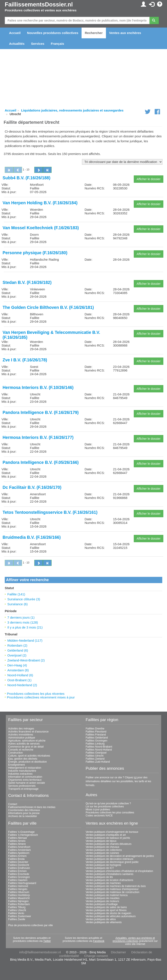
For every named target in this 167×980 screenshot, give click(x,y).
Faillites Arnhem (17, 856)
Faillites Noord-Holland (99, 750)
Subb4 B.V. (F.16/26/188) (26, 178)
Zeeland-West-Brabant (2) (26, 660)
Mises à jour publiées (98, 810)
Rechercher (94, 33)
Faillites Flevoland (96, 732)
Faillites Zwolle (17, 919)
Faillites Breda (16, 859)
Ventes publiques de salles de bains (106, 907)
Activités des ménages (21, 729)
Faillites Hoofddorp (19, 895)
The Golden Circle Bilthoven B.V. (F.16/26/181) (48, 307)
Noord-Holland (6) (20, 675)
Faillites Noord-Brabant (99, 747)
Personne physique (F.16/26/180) (35, 253)
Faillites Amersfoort (19, 847)
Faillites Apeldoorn (19, 853)
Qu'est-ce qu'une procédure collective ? (108, 804)
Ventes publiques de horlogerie (103, 865)
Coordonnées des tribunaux (24, 810)
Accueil (15, 33)
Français (57, 44)
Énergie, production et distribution (28, 762)
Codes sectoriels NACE (99, 816)
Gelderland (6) (18, 650)
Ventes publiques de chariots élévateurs (109, 844)
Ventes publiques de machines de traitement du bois (116, 886)
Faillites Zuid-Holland (98, 762)
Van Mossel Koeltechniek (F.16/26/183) (41, 228)
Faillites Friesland (96, 735)
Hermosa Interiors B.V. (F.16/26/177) (38, 437)
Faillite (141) (16, 594)
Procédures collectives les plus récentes (36, 694)
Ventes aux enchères (125, 33)
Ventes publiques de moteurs (102, 901)
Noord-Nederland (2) (22, 685)
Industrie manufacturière (22, 771)
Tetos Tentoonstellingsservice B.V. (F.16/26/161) (50, 512)
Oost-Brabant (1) (19, 680)
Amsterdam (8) (18, 670)
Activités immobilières (21, 735)
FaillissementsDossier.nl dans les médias (32, 807)
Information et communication (25, 777)
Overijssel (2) (17, 655)
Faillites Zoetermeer (20, 916)
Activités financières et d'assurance (28, 732)
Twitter (47, 941)
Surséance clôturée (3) (24, 599)
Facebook (99, 941)
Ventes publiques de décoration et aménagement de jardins (120, 856)
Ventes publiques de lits (99, 877)
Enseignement (17, 765)
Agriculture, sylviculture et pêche (27, 741)
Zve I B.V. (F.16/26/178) (25, 360)
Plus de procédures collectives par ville (31, 925)
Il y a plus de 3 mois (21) (25, 627)
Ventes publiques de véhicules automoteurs (111, 916)
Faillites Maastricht (19, 898)
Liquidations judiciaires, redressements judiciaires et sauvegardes (72, 110)
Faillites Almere (17, 844)
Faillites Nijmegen (18, 901)
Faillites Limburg (95, 744)
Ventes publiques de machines (103, 883)
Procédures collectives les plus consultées (110, 813)
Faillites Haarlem (18, 880)
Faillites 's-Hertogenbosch (23, 835)
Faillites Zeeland (95, 759)
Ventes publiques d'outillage (102, 904)
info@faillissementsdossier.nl (40, 952)
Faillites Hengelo (18, 889)
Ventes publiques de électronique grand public (112, 862)
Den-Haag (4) (17, 665)
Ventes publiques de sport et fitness (106, 910)
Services (38, 44)
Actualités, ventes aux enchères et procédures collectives (134, 940)
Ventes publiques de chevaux (102, 847)
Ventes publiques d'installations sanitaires (109, 874)
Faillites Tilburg (17, 907)
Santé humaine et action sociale (27, 783)
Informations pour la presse (24, 813)
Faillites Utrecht (95, 756)
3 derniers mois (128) (23, 622)
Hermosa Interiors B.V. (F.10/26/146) (38, 387)
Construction (15, 753)
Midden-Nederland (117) (25, 640)
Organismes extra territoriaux (25, 780)
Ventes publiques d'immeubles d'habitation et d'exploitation (119, 871)
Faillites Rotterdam (19, 904)
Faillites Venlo (16, 913)
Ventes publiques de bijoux (101, 841)
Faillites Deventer (18, 862)
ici (135, 777)
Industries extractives (20, 774)
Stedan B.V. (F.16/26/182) (27, 282)
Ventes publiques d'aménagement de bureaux (112, 832)
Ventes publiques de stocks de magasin (108, 913)
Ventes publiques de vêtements (104, 922)
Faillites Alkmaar (18, 838)
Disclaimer (118, 952)
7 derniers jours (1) (21, 617)
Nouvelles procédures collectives (53, 33)
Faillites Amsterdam (20, 850)
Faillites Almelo (17, 841)
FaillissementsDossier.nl (39, 5)
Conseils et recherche (21, 750)
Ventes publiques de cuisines (102, 853)
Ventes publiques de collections (104, 850)
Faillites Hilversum (19, 892)
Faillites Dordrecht (19, 865)
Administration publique (22, 738)
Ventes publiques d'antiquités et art (106, 835)
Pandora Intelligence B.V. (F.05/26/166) (41, 462)
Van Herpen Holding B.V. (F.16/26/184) (40, 203)
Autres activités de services (24, 744)
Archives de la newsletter (23, 816)
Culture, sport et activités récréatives (29, 756)
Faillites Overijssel (96, 753)
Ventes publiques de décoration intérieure (109, 859)
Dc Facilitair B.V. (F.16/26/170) (32, 487)
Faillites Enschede (19, 874)
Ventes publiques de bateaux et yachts (108, 838)
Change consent (96, 956)
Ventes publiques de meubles (103, 898)
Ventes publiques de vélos (101, 919)
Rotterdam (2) (17, 645)
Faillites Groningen (96, 741)
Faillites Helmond (18, 886)
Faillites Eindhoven (19, 868)
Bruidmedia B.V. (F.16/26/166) (32, 537)
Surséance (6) (17, 604)
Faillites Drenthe (95, 729)
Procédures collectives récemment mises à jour (41, 697)
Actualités (17, 44)
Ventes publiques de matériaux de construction (113, 892)
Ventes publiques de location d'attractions (109, 880)
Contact (13, 804)
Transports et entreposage (23, 789)
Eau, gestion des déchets (23, 759)
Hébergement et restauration (25, 768)
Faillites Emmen (17, 871)
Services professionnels (22, 786)
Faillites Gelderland (97, 738)
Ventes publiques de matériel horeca (107, 895)
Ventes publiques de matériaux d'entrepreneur (112, 889)
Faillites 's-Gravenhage (21, 832)
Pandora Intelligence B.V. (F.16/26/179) (41, 412)
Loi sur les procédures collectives (105, 807)
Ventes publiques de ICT (100, 868)
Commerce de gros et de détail (26, 747)
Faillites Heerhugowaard (22, 883)
